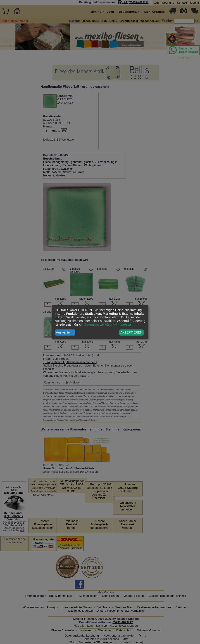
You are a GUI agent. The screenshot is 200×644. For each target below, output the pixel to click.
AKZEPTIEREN (131, 332)
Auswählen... (65, 332)
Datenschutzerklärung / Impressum (109, 324)
